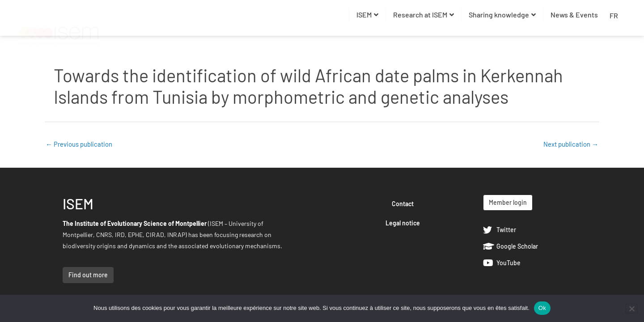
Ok (542, 308)
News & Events (574, 15)
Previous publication (79, 144)
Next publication (571, 144)
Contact (403, 204)
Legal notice (403, 223)
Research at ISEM (424, 15)
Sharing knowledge (502, 15)
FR (614, 15)
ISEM (367, 15)
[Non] (631, 309)
